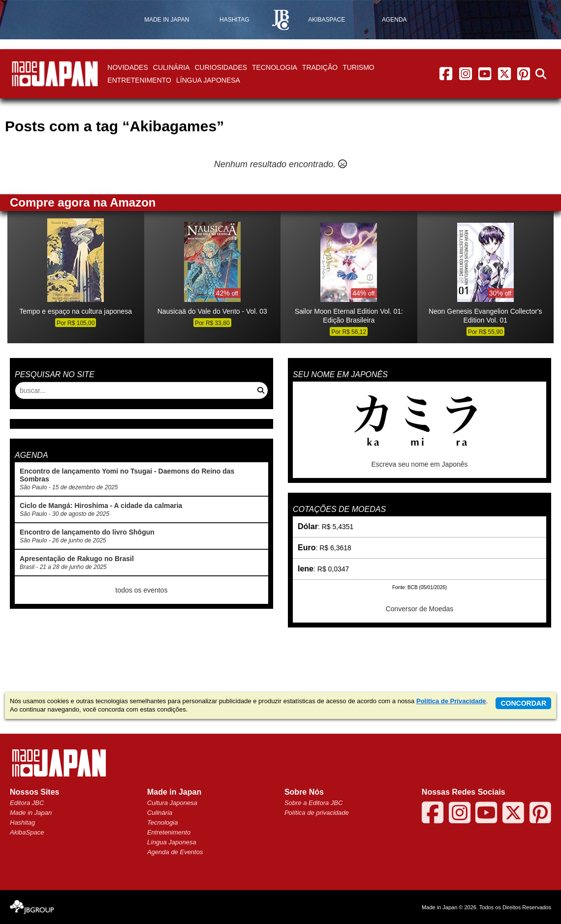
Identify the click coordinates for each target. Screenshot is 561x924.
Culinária (171, 67)
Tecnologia (275, 67)
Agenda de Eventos (175, 852)
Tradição (320, 67)
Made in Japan (31, 813)
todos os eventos (142, 590)
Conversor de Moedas (420, 609)
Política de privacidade (317, 813)
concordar (523, 703)
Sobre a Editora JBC (314, 803)
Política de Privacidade (451, 701)
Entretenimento (139, 80)
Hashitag (22, 822)
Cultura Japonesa (172, 803)
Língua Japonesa (208, 80)
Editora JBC (27, 803)
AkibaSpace (27, 832)
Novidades (127, 67)
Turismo (358, 67)
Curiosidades (221, 67)
